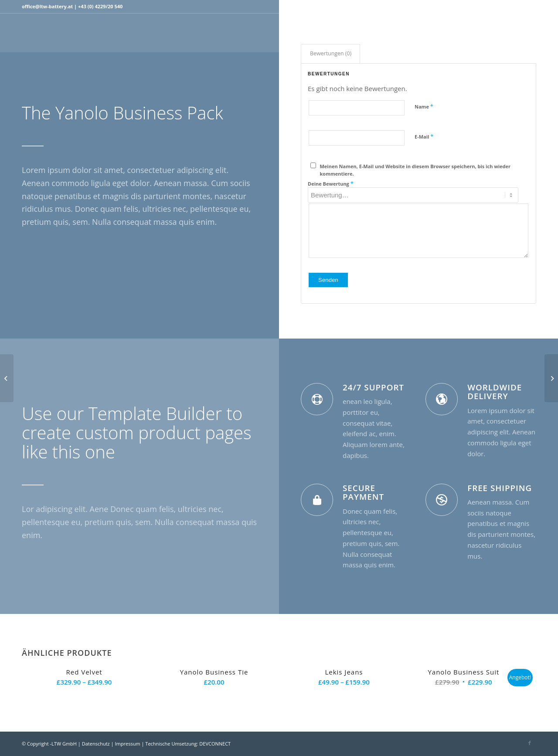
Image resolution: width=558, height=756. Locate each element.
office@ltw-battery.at (47, 6)
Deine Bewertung (331, 183)
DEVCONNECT (215, 744)
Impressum (128, 744)
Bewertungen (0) (331, 53)
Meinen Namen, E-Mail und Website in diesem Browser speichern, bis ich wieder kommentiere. (415, 170)
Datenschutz (96, 744)
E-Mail (424, 136)
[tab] (330, 54)
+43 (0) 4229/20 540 (100, 6)
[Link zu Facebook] (530, 7)
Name (424, 106)
